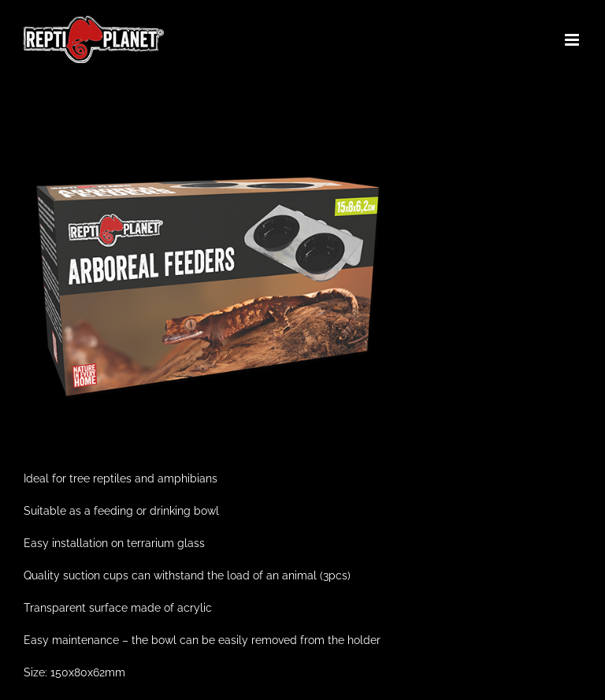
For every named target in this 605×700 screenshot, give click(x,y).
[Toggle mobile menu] (573, 40)
